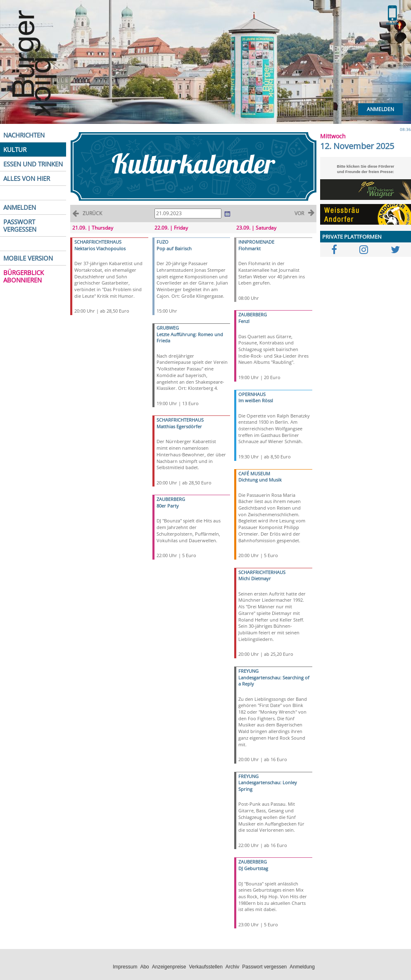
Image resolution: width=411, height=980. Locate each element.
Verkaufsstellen (205, 967)
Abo (144, 967)
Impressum (125, 967)
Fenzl (244, 321)
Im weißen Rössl (256, 400)
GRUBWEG (168, 328)
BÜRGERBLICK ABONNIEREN (24, 276)
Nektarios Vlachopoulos (100, 248)
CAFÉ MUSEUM (254, 473)
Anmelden (380, 109)
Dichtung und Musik (260, 480)
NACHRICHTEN (24, 135)
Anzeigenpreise (169, 967)
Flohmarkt (249, 248)
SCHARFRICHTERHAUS (98, 242)
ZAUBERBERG (171, 499)
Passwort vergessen (264, 967)
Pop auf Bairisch (174, 248)
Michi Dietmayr (255, 578)
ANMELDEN (20, 207)
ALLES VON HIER (27, 178)
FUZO (163, 242)
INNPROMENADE (256, 242)
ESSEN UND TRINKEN (33, 164)
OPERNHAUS (252, 394)
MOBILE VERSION (28, 258)
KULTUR (15, 149)
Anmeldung (302, 967)
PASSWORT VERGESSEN (20, 225)
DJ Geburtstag (253, 868)
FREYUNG (248, 671)
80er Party (168, 506)
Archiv (232, 967)
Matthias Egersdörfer (179, 426)
